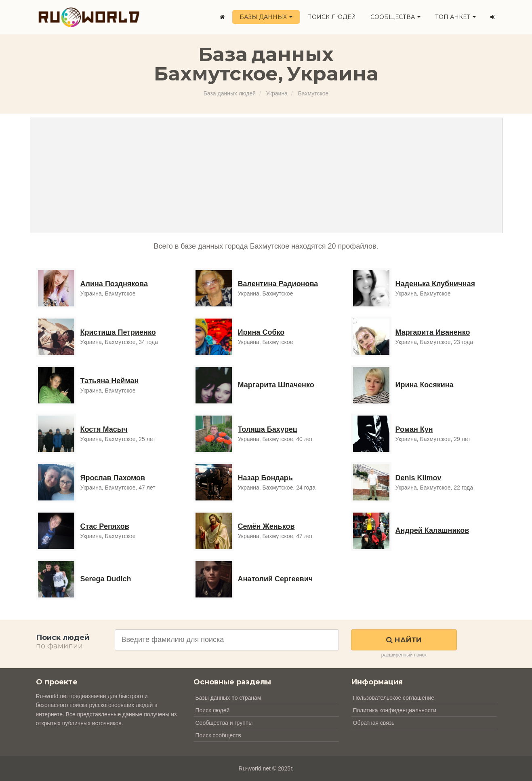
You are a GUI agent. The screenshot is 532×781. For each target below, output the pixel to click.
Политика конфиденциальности (395, 710)
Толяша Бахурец (268, 429)
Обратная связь (374, 723)
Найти (404, 640)
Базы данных (266, 17)
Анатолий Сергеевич (275, 579)
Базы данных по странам (228, 698)
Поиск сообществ (218, 735)
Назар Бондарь (265, 478)
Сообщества (395, 17)
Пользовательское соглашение (394, 698)
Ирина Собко (261, 332)
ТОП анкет (455, 17)
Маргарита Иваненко (433, 332)
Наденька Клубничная (435, 284)
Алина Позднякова (114, 284)
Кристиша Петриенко (118, 332)
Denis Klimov (418, 478)
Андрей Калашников (432, 530)
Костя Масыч (104, 429)
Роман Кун (414, 429)
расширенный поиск (404, 655)
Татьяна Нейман (110, 381)
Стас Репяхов (105, 526)
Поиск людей (331, 17)
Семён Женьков (266, 526)
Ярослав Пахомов (113, 478)
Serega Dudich (106, 579)
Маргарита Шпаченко (276, 385)
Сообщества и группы (224, 723)
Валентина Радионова (278, 284)
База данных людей (230, 93)
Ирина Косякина (425, 385)
